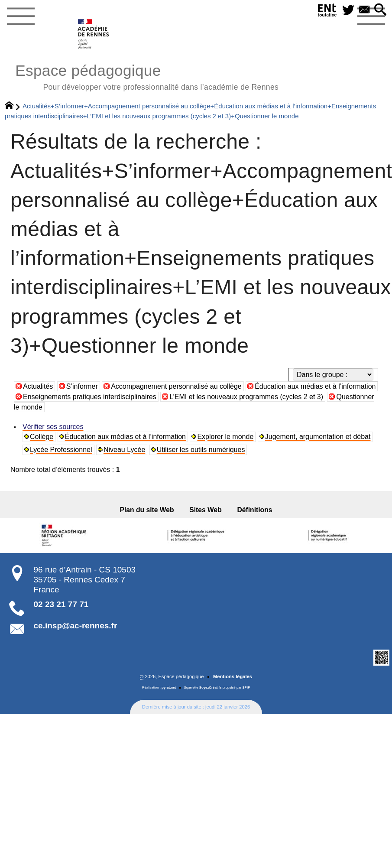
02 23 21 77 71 (61, 604)
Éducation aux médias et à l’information (315, 386)
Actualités (38, 386)
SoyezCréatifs (211, 688)
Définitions (255, 510)
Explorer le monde (225, 437)
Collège (42, 437)
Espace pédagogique (147, 76)
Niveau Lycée (124, 450)
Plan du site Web (147, 510)
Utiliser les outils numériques (201, 450)
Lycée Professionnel (61, 450)
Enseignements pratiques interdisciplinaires (90, 397)
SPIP (246, 688)
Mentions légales (233, 676)
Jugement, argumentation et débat (318, 437)
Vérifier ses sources (53, 427)
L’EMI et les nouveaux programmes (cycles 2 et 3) (246, 397)
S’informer (82, 386)
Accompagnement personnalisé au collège (176, 386)
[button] (381, 10)
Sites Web (206, 510)
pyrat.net (169, 688)
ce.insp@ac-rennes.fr (76, 626)
